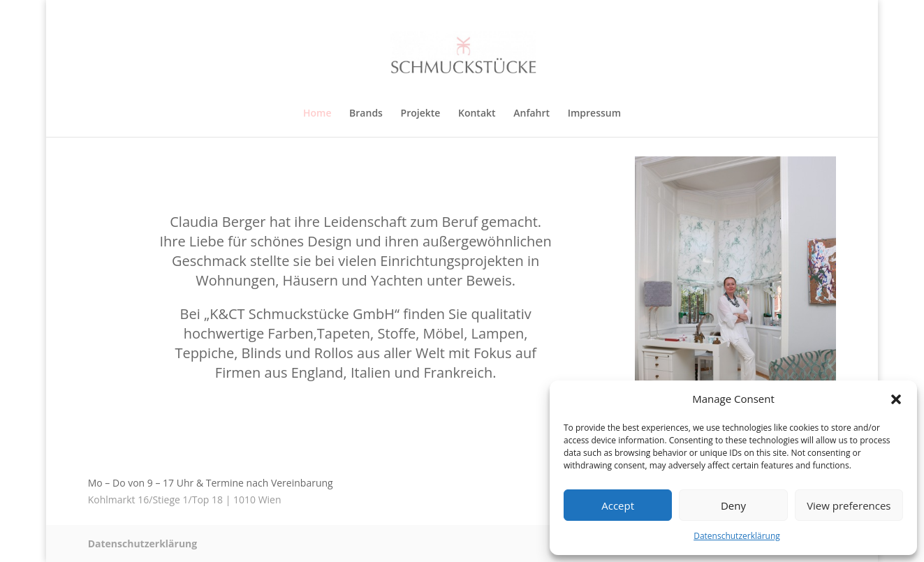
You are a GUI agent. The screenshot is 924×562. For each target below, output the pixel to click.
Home (317, 114)
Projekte (421, 114)
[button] (896, 399)
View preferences (849, 505)
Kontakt (477, 114)
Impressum (594, 114)
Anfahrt (531, 114)
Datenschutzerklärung (737, 536)
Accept (618, 505)
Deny (733, 505)
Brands (366, 114)
